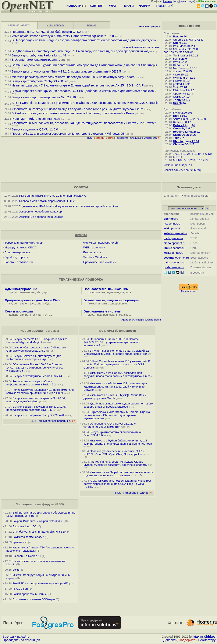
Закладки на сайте (16, 637)
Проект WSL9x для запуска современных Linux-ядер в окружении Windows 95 (68, 134)
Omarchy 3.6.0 (183, 128)
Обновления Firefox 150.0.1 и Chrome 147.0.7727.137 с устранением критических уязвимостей (35, 368)
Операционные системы (103, 311)
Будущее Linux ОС (25, 526)
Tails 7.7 (179, 138)
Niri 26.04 (179, 103)
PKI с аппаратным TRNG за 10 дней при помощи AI (53, 196)
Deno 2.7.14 (181, 65)
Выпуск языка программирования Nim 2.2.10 (44, 97)
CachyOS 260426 (184, 135)
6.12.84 (196, 154)
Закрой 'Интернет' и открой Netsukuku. (38, 521)
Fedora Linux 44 (184, 125)
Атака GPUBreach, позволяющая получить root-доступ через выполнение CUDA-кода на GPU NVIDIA (118, 484)
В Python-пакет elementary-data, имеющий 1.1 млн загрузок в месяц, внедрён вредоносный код (80, 51)
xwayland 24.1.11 (184, 78)
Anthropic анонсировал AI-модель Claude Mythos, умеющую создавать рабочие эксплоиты (115, 463)
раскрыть (156, 26)
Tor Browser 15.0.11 (186, 55)
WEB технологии (94, 247)
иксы (129, 292)
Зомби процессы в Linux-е (30, 594)
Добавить (170, 640)
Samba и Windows (95, 257)
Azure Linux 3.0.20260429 (189, 119)
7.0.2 (176, 154)
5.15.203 (189, 160)
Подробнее (131, 493)
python (24, 304)
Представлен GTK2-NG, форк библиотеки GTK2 (46, 32)
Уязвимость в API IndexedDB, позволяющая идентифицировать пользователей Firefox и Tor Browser (84, 123)
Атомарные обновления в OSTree (41, 217)
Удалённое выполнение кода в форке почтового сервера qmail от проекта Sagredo (118, 405)
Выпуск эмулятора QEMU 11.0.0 (35, 129)
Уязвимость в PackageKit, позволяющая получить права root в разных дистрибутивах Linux (78, 109)
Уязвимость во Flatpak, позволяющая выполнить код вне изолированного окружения (118, 474)
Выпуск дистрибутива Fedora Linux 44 (39, 55)
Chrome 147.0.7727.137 (188, 40)
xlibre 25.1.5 (181, 75)
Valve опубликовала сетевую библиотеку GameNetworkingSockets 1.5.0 (63, 36)
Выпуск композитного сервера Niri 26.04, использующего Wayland (36, 400)
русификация (97, 292)
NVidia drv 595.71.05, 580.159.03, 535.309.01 (182, 51)
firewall (92, 304)
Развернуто (122, 138)
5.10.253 (202, 160)
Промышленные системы (100, 262)
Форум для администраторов (24, 243)
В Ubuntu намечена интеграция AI (36, 60)
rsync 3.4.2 (180, 62)
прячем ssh (20, 542)
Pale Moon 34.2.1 (184, 46)
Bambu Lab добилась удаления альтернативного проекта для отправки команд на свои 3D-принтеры (84, 65)
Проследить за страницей (21, 640)
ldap (39, 292)
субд (46, 304)
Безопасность (92, 252)
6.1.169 (178, 160)
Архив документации (133, 320)
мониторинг (28, 292)
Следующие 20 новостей (145, 138)
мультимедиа (115, 292)
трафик (14, 292)
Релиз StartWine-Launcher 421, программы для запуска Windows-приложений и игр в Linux (40, 391)
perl (16, 304)
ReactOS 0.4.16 (183, 122)
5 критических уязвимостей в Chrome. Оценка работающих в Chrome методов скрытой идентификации (117, 415)
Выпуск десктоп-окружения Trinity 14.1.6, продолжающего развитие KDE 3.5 (66, 71)
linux (99, 315)
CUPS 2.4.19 (181, 97)
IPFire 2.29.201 (183, 113)
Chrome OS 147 (184, 144)
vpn (46, 292)
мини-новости (56, 25)
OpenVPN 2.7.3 (183, 94)
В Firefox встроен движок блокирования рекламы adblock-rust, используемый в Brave (73, 113)
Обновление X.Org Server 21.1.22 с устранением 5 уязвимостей (110, 425)
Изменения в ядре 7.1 (178, 165)
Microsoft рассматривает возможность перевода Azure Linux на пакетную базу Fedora (73, 77)
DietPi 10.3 (180, 116)
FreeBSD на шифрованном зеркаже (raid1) (40, 583)
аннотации (144, 26)
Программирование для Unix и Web (32, 300)
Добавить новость (104, 138)
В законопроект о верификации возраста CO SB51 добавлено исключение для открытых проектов (83, 91)
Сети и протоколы (19, 311)
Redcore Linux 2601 (186, 132)
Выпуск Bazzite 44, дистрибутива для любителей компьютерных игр (34, 358)
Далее (146, 493)
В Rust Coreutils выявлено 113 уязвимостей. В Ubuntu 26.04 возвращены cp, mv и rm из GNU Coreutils (85, 103)
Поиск (161, 6)
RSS (31, 421)
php (39, 304)
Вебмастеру (207, 640)
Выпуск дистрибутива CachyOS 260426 (40, 81)
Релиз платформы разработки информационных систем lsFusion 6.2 (31, 383)
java (33, 304)
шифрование (118, 304)
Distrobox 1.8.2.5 (184, 90)
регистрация (187, 1)
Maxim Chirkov (204, 637)
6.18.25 (186, 154)
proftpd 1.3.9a (182, 84)
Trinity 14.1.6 (182, 100)
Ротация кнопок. (189, 291)
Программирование (17, 252)
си (11, 304)
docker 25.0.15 (182, 71)
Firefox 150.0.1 (183, 81)
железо (124, 315)
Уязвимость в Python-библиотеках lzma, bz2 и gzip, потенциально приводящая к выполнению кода (118, 442)
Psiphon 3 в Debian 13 (27, 556)
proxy (33, 315)
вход (176, 1)
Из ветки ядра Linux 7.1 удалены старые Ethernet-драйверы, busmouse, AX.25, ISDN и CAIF (78, 85)
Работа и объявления (19, 262)
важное (92, 25)
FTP (180, 196)
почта (47, 315)
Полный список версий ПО (56, 421)
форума (48, 504)
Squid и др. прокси (17, 257)
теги (169, 6)
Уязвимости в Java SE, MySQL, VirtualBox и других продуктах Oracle (115, 397)
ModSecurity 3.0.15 (185, 68)
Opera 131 (180, 43)
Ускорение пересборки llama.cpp (41, 212)
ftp (40, 315)
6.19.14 (178, 157)
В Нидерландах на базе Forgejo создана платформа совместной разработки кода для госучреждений (85, 40)
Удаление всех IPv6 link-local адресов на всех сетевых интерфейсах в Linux (69, 206)
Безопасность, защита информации (111, 300)
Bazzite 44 (180, 36)
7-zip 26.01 (180, 87)
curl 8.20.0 (180, 59)
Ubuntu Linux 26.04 (186, 141)
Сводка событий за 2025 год (182, 170)
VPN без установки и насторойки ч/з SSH (39, 532)
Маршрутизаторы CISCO (21, 247)
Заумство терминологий (28, 537)
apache (14, 315)
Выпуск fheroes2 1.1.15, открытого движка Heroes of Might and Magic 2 (37, 341)
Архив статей (154, 320)
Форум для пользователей (101, 243)
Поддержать (188, 640)
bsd (106, 315)
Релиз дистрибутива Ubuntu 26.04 (36, 119)
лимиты (103, 304)
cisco (91, 315)
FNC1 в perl (20, 589)
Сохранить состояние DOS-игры (34, 599)
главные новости (19, 25)
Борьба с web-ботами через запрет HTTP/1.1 (49, 201)
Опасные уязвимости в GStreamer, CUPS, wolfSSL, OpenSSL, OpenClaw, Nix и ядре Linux (114, 453)
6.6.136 (207, 154)
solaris (113, 315)
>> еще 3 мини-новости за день (141, 47)
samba (24, 315)
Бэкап (16, 570)
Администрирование (21, 289)
